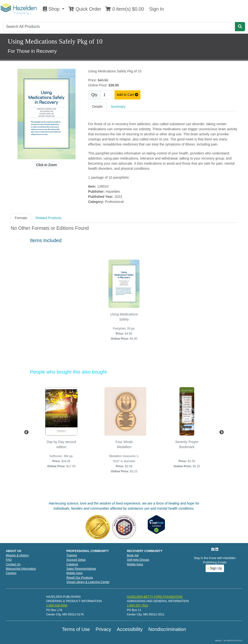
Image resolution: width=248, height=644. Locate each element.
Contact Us (13, 564)
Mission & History (17, 555)
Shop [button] (52, 9)
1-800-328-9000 (57, 606)
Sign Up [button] (215, 568)
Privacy (103, 629)
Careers (11, 573)
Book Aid (133, 555)
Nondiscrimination (167, 629)
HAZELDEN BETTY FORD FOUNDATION (155, 597)
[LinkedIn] (217, 549)
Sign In (156, 9)
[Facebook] (213, 549)
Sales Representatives (81, 569)
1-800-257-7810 (137, 606)
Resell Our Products (80, 578)
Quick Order (85, 9)
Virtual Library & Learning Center (88, 582)
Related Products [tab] (48, 218)
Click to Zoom (46, 165)
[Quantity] (108, 95)
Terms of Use (76, 629)
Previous (26, 432)
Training (72, 555)
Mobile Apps (74, 573)
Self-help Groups (138, 560)
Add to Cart (128, 95)
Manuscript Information (21, 569)
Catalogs (72, 564)
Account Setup (76, 560)
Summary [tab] (118, 107)
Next (222, 432)
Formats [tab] (21, 218)
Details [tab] (97, 107)
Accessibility (130, 629)
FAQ (9, 560)
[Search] (119, 27)
